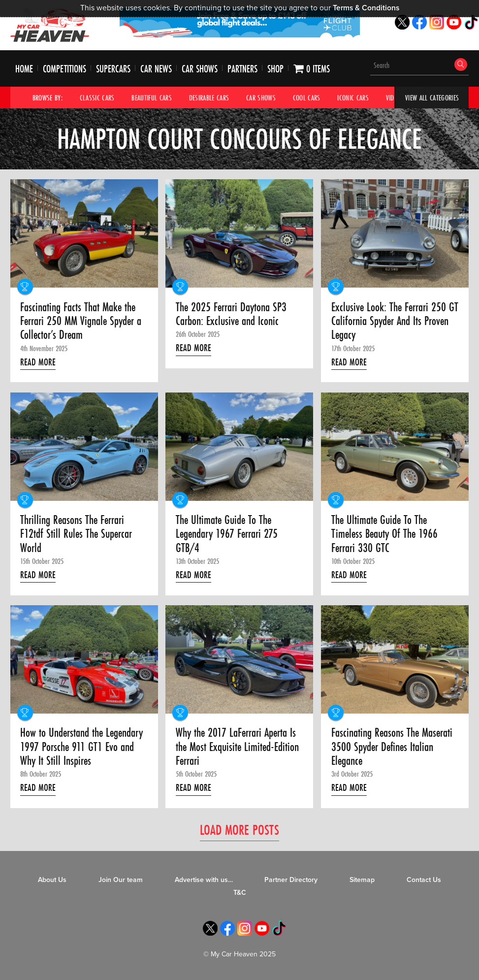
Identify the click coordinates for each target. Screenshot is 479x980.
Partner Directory (291, 880)
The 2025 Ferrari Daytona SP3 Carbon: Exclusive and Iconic (231, 314)
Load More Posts (239, 830)
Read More (38, 362)
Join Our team (121, 880)
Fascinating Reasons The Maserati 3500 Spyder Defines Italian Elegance (392, 747)
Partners (242, 69)
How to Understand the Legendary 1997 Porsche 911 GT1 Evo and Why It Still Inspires (81, 747)
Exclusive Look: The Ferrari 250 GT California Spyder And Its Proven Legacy (395, 321)
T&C (240, 893)
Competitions (64, 69)
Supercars (113, 69)
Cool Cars (307, 98)
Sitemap (362, 880)
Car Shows (200, 69)
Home (24, 69)
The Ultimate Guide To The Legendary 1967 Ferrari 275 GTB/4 (227, 534)
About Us (52, 880)
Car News (156, 69)
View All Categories (432, 98)
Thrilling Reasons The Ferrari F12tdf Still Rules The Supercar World (76, 534)
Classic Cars (97, 98)
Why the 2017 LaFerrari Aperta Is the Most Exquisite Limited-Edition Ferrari (237, 747)
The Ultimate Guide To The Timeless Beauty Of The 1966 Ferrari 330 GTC (384, 534)
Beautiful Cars (152, 98)
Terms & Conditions (366, 8)
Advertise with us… (204, 880)
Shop (275, 69)
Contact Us (424, 880)
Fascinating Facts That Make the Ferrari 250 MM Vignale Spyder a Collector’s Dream (81, 321)
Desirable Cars (209, 98)
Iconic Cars (353, 98)
